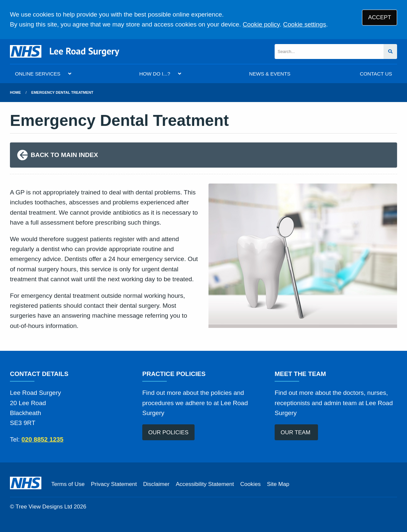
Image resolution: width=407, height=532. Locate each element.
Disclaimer (156, 484)
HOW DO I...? (155, 74)
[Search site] (390, 52)
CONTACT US (376, 74)
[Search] (329, 52)
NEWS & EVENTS (270, 74)
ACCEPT (380, 17)
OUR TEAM (296, 432)
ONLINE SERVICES (38, 74)
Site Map (278, 484)
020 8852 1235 (43, 439)
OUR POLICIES (168, 432)
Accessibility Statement (205, 484)
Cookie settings (305, 24)
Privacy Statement (114, 484)
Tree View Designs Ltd (44, 507)
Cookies (250, 484)
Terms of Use (68, 484)
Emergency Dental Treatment (62, 92)
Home (15, 92)
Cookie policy (261, 24)
